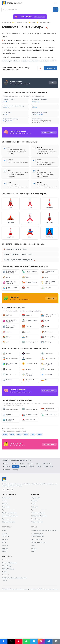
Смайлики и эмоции (9, 553)
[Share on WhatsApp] (26, 641)
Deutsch (22, 503)
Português (7, 506)
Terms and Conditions (9, 602)
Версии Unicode (37, 579)
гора (19, 453)
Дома (6, 277)
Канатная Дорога (10, 359)
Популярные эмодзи (38, 582)
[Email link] (56, 641)
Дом (44, 277)
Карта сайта (47, 629)
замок (26, 453)
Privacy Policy (7, 605)
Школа (26, 277)
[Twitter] (8, 529)
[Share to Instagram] (41, 641)
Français (30, 503)
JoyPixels (5, 588)
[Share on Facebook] (4, 641)
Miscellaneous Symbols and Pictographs (42, 121)
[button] (15, 101)
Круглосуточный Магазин (10, 288)
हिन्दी (52, 506)
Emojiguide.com (7, 22)
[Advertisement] (30, 400)
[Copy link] (49, 641)
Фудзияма (46, 374)
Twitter (4, 582)
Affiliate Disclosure (8, 609)
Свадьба (46, 288)
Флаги (4, 540)
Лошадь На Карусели (47, 364)
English (6, 503)
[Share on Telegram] (34, 641)
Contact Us (6, 615)
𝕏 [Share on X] (11, 641)
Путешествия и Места (39, 550)
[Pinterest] (12, 529)
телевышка (44, 61)
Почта (26, 337)
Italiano (38, 503)
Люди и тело (6, 537)
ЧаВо (33, 591)
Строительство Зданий (48, 282)
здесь (40, 453)
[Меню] (56, 3)
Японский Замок (29, 321)
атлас (12, 453)
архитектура (7, 61)
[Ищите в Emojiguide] (27, 10)
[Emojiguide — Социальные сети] (4, 519)
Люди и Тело (36, 537)
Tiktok (4, 591)
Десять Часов (48, 369)
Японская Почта (29, 282)
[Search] (56, 10)
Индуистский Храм (28, 380)
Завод (45, 321)
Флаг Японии (28, 438)
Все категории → (37, 562)
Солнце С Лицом (30, 364)
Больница (46, 342)
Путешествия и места (22, 22)
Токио (53, 61)
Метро (26, 354)
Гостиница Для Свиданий (9, 282)
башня (16, 61)
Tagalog (15, 509)
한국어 (39, 506)
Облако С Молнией (27, 375)
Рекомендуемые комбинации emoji (43, 570)
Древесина (47, 332)
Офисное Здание (30, 342)
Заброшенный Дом (48, 272)
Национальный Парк (10, 364)
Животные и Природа (39, 556)
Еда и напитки (7, 559)
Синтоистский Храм (48, 428)
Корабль (27, 359)
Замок (26, 288)
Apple (4, 570)
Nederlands (47, 503)
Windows (5, 579)
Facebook (5, 576)
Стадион (27, 315)
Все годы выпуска (37, 576)
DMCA (4, 612)
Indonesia (7, 509)
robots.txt (55, 629)
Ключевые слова (37, 573)
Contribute (6, 599)
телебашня (33, 61)
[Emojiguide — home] (12, 3)
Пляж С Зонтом (48, 359)
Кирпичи (27, 326)
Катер (45, 380)
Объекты (5, 543)
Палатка (27, 369)
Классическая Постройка (9, 272)
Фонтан (7, 354)
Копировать (51, 68)
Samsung (5, 585)
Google (5, 573)
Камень (26, 332)
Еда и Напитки (36, 559)
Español (13, 503)
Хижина (7, 315)
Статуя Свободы (29, 271)
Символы (5, 546)
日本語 (32, 506)
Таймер (7, 380)
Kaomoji (34, 588)
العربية (46, 506)
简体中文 (24, 506)
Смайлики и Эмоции (38, 553)
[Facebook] (4, 529)
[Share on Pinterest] (19, 641)
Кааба (7, 369)
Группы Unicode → (8, 562)
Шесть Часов (9, 374)
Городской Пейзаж (8, 439)
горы (33, 453)
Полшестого (47, 354)
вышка (24, 61)
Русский (16, 506)
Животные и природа (9, 556)
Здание (34, 22)
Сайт (33, 585)
